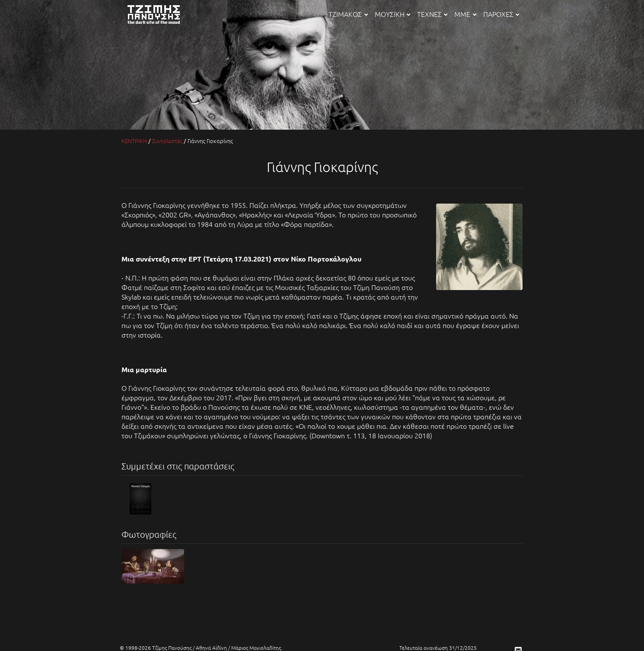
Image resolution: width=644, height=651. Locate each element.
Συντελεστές (167, 141)
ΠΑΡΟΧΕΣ (501, 14)
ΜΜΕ (465, 14)
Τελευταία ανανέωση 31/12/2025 (438, 648)
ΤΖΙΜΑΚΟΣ (348, 14)
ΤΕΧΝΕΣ (432, 14)
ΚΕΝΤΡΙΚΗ (134, 141)
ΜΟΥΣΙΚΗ (392, 14)
